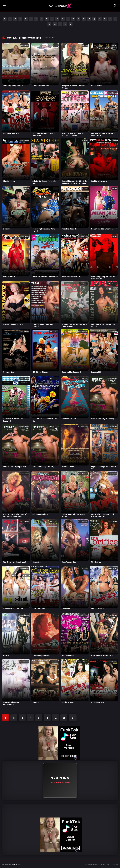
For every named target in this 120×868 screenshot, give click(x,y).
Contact (115, 864)
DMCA (108, 864)
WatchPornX (17, 864)
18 (64, 718)
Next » (73, 718)
